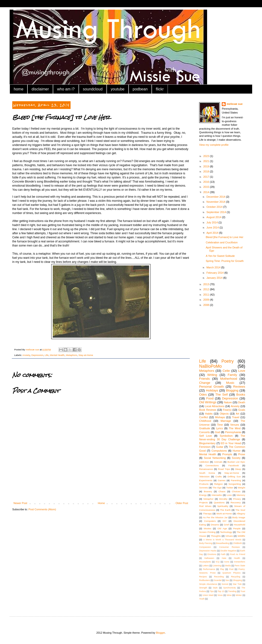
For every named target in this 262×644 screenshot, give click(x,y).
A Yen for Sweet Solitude (220, 256)
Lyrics (219, 428)
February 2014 (215, 273)
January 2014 (215, 278)
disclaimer (40, 89)
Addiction (204, 462)
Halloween (209, 558)
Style (215, 588)
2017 (207, 177)
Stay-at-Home (86, 355)
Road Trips (224, 469)
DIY (224, 521)
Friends (204, 379)
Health (237, 558)
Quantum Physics (231, 573)
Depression (37, 355)
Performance (209, 569)
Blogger (160, 633)
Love (242, 371)
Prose (242, 454)
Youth (202, 599)
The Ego (217, 488)
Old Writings (208, 402)
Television (204, 477)
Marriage (226, 421)
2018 (207, 171)
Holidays (212, 390)
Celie (226, 371)
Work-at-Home (224, 514)
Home (101, 503)
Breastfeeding (223, 543)
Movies (207, 528)
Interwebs (217, 495)
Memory (241, 495)
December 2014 (216, 197)
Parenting (236, 480)
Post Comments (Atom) (42, 509)
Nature (228, 402)
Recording (219, 577)
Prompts (227, 454)
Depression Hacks (208, 551)
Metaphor (209, 499)
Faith (223, 554)
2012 (207, 289)
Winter (239, 595)
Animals (218, 462)
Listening (217, 566)
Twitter (230, 488)
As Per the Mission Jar (215, 517)
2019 (207, 166)
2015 (207, 187)
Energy (203, 495)
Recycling (236, 577)
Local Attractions (214, 406)
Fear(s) (227, 410)
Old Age (222, 528)
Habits (209, 414)
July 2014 (212, 222)
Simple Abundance (208, 584)
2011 (207, 295)
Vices (220, 595)
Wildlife (241, 536)
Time (220, 425)
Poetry (227, 361)
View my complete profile (214, 145)
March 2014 (214, 267)
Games (222, 480)
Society (236, 458)
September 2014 (216, 212)
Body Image (239, 517)
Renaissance (206, 469)
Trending (232, 591)
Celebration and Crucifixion (222, 242)
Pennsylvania (233, 432)
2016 (207, 182)
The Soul (240, 510)
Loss (229, 495)
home (19, 89)
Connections (212, 465)
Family (232, 375)
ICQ (218, 562)
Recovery (236, 502)
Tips (212, 591)
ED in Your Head (231, 443)
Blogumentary (207, 443)
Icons (227, 562)
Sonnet (225, 584)
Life (47, 355)
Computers (210, 521)
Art (237, 414)
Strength (203, 588)
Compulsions (219, 451)
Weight (241, 488)
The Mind (235, 428)
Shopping (237, 580)
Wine (229, 595)
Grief (226, 525)
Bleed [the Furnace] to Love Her (224, 237)
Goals (242, 410)
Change (205, 383)
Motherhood (229, 379)
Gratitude (205, 428)
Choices (236, 491)
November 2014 (216, 202)
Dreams (215, 525)
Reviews (239, 387)
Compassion (205, 547)
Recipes (203, 577)
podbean (140, 89)
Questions (219, 502)
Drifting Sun (234, 477)
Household (239, 525)
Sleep (238, 469)
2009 (207, 300)
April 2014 (213, 233)
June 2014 (213, 227)
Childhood (205, 421)
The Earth (225, 510)
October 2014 (215, 207)
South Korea (207, 473)
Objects (224, 414)
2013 (207, 284)
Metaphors (72, 355)
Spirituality (223, 506)
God (218, 432)
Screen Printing (207, 532)
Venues (235, 425)
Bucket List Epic (236, 462)
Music (230, 383)
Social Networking (215, 458)
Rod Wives (205, 506)
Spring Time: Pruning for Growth (225, 261)
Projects (203, 502)
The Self (222, 395)
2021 (207, 161)
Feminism (205, 447)
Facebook (233, 465)
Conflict (204, 417)
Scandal (218, 580)
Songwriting (235, 484)
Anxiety (26, 355)
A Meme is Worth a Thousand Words (222, 540)
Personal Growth (211, 387)
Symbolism (226, 436)
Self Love (206, 436)
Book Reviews (208, 410)
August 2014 (214, 217)
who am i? (66, 89)
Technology (226, 532)
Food (210, 398)
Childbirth (237, 543)
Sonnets (203, 488)
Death (242, 402)
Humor (237, 451)
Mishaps (220, 417)
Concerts (204, 432)
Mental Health (57, 355)
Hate (224, 558)
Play (222, 569)
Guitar (220, 447)
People (237, 528)
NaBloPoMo (210, 366)
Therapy (207, 514)
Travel (236, 417)
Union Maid (208, 595)
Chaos (222, 491)
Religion (218, 484)
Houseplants (205, 562)
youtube (118, 89)
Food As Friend (238, 554)
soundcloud (93, 89)
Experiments (206, 480)
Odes (203, 395)
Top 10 (221, 591)
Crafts (219, 477)
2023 (207, 156)
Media (228, 566)
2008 (207, 305)
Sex (227, 580)
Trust (243, 591)
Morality (223, 499)
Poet (231, 569)
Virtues (229, 536)
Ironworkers (240, 562)
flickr (160, 89)
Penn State (240, 566)
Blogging (232, 390)
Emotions (212, 554)
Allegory (241, 514)
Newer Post (20, 503)
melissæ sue (235, 104)
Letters (206, 566)
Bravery (208, 491)
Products (204, 484)
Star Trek (237, 584)
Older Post (182, 503)
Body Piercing (206, 543)
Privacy (237, 499)
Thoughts (216, 536)
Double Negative (228, 551)
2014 (207, 192)
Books (241, 395)
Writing (212, 375)
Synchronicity (229, 588)
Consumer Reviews (229, 547)
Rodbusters (205, 580)
